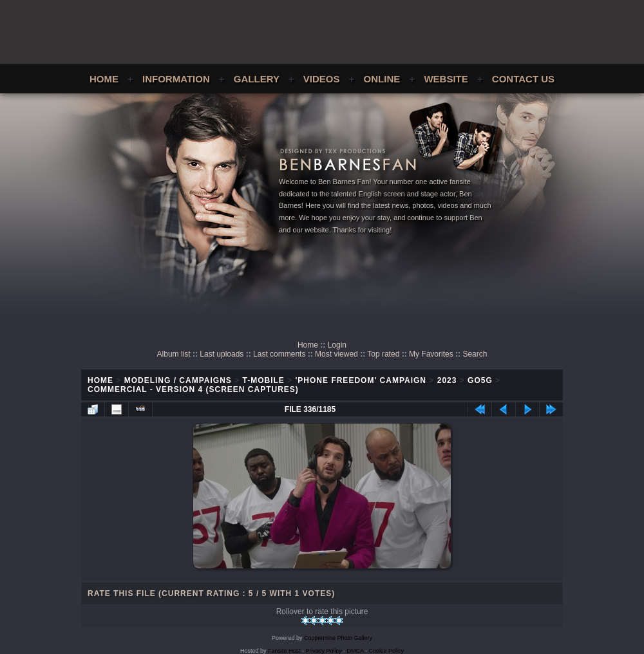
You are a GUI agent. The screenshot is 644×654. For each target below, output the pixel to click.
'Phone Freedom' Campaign (361, 380)
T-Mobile (264, 380)
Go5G (480, 380)
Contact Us (523, 79)
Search (475, 354)
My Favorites (431, 354)
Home (104, 79)
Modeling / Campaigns (178, 380)
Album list (174, 354)
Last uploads (222, 354)
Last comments (279, 354)
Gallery (257, 79)
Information (176, 79)
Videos (322, 79)
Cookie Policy (387, 651)
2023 (447, 380)
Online (382, 79)
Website (446, 79)
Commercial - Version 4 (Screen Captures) (193, 389)
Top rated (383, 354)
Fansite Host (284, 651)
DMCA (355, 651)
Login (337, 345)
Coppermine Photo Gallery (338, 638)
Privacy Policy (324, 651)
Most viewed (336, 354)
